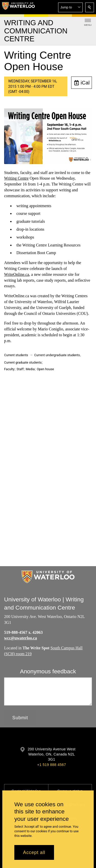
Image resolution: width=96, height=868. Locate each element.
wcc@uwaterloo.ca (20, 638)
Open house (45, 369)
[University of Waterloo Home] (18, 7)
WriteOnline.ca (17, 274)
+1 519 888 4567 (51, 765)
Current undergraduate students (57, 355)
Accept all (34, 852)
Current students (16, 355)
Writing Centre (16, 178)
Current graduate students (23, 362)
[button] (70, 7)
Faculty (9, 369)
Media (30, 369)
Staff (20, 369)
